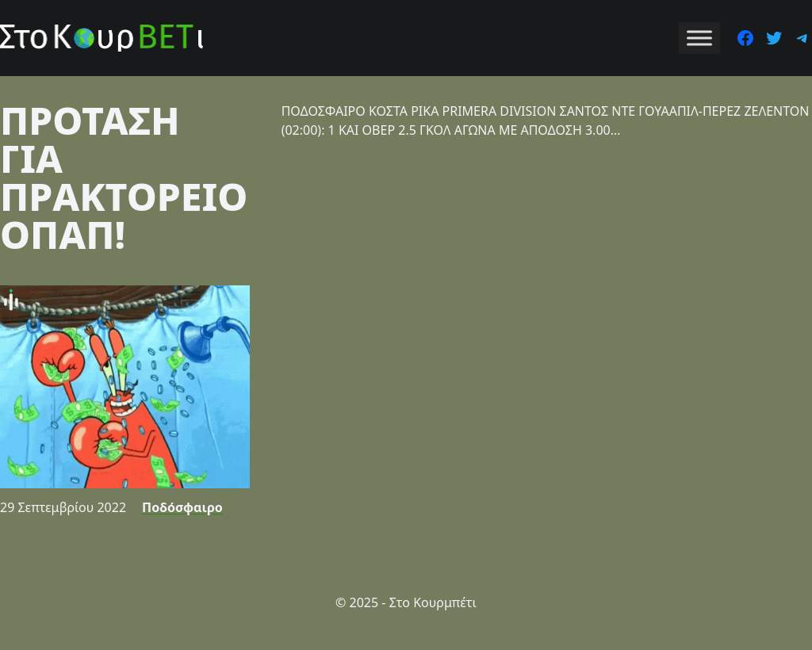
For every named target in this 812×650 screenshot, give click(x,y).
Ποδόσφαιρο (182, 507)
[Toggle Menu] (699, 38)
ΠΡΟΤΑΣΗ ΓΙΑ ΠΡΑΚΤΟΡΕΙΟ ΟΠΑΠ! (124, 177)
